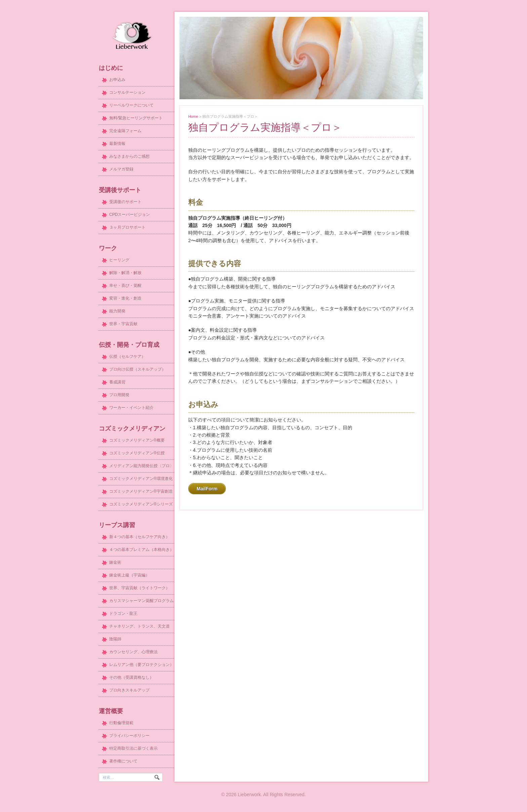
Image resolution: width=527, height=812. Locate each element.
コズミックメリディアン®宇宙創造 (141, 491)
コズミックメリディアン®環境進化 (141, 479)
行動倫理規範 (121, 723)
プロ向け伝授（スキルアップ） (137, 369)
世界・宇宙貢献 (123, 324)
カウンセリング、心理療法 (133, 652)
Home (193, 116)
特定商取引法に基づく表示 (133, 748)
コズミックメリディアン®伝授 (137, 453)
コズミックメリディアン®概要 (137, 440)
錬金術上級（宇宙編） (129, 575)
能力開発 (117, 311)
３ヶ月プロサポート (127, 227)
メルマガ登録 (121, 169)
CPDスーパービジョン (130, 215)
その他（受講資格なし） (131, 677)
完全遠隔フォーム (125, 131)
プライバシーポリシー (129, 736)
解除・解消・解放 (125, 273)
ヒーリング (119, 260)
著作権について (123, 761)
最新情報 (117, 144)
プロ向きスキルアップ (129, 690)
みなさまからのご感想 (129, 156)
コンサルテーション (127, 93)
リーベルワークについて (131, 105)
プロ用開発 (119, 395)
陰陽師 (115, 639)
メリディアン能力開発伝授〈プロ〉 (141, 466)
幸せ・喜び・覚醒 (125, 286)
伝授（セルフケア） (127, 357)
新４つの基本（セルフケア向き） (139, 537)
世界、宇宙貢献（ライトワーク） (139, 588)
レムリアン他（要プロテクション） (141, 665)
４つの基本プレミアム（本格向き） (141, 550)
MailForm (207, 489)
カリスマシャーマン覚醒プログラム (141, 601)
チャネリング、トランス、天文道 (139, 626)
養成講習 (117, 382)
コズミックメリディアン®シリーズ (141, 504)
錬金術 (115, 562)
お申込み (117, 80)
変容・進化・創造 (125, 298)
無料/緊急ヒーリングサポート (136, 118)
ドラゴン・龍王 (123, 614)
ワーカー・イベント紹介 (131, 408)
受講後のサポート (125, 202)
